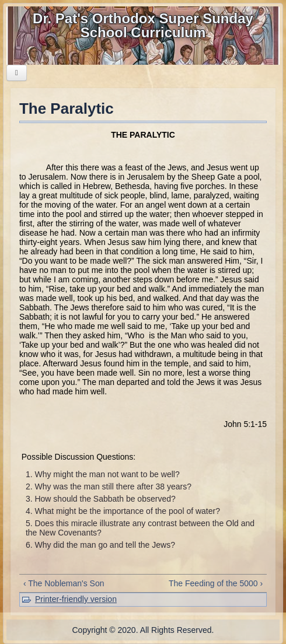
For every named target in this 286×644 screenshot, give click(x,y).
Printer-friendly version (76, 599)
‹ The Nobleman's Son (64, 583)
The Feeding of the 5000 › (216, 583)
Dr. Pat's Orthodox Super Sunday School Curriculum (143, 25)
